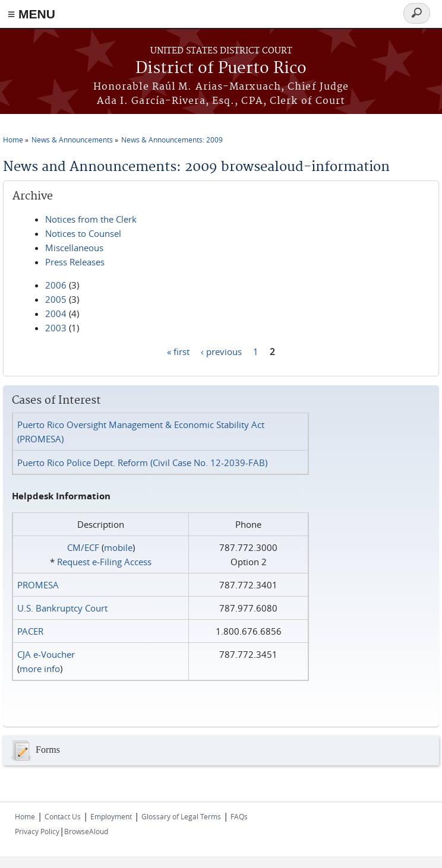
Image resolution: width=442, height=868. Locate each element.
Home (13, 140)
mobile (118, 547)
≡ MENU (31, 14)
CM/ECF (83, 547)
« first (178, 351)
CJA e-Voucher (46, 654)
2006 (56, 285)
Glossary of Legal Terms (181, 816)
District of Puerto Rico (221, 69)
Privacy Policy (37, 831)
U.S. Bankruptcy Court (62, 608)
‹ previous (221, 351)
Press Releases (75, 262)
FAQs (239, 816)
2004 (56, 313)
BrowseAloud (86, 831)
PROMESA (38, 585)
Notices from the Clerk (91, 219)
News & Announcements (72, 140)
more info (40, 669)
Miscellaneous (74, 248)
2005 (56, 299)
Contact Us (63, 816)
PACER (30, 631)
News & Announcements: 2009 (172, 140)
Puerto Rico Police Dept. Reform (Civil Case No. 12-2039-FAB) (142, 462)
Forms (34, 750)
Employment (111, 816)
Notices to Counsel (83, 233)
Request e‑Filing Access (104, 562)
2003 (56, 328)
